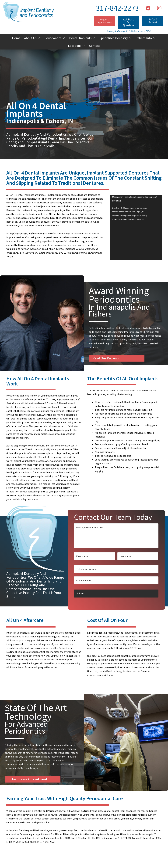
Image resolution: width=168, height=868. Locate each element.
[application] (136, 228)
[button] (148, 8)
